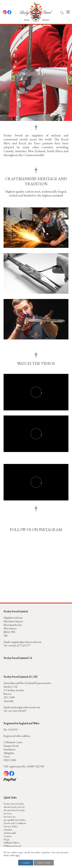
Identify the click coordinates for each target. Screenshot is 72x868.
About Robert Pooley (14, 810)
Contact (8, 836)
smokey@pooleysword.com (25, 707)
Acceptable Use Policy (15, 820)
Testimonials (10, 833)
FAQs (7, 839)
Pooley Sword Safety (14, 804)
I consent (26, 863)
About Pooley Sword (14, 807)
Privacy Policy (11, 826)
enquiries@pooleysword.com (26, 642)
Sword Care (10, 817)
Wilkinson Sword (12, 846)
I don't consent (44, 863)
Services (8, 813)
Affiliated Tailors (12, 843)
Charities (8, 830)
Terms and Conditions (15, 823)
